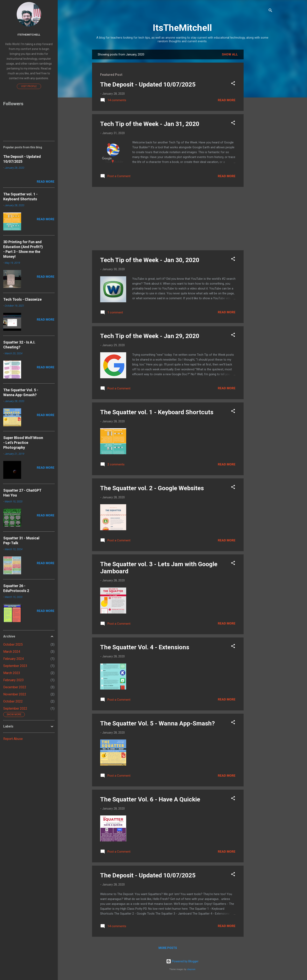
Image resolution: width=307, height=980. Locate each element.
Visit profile (29, 86)
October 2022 (13, 701)
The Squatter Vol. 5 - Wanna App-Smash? (157, 723)
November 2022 (15, 694)
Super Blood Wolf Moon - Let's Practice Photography (23, 443)
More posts (168, 948)
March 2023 (12, 673)
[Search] (270, 11)
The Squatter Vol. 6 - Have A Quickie (150, 799)
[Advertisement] (260, 111)
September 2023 (15, 666)
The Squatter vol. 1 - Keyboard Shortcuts (157, 412)
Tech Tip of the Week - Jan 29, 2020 (150, 336)
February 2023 (14, 680)
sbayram (191, 969)
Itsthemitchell (29, 35)
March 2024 (12, 652)
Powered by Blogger (182, 961)
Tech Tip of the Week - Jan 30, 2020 (150, 260)
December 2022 (15, 687)
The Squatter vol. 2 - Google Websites (152, 488)
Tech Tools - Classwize (22, 299)
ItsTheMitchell (182, 28)
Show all (230, 54)
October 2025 (13, 644)
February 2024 (14, 659)
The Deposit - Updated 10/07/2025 (148, 84)
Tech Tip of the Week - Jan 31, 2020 (150, 124)
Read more (227, 100)
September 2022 (15, 708)
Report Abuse (13, 739)
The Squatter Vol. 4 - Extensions (145, 647)
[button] (233, 84)
